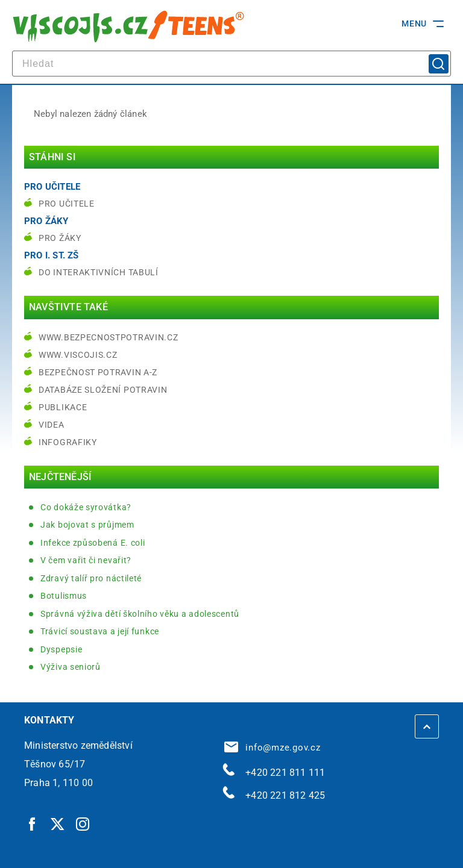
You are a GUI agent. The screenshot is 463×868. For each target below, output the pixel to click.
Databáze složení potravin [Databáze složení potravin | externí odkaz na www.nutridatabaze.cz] (103, 390)
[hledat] (231, 64)
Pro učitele (67, 204)
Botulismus (64, 596)
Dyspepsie (61, 649)
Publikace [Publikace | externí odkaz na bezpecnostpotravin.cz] (63, 407)
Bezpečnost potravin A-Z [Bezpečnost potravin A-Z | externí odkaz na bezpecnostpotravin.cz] (98, 372)
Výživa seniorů (71, 667)
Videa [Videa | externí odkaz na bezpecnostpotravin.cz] (52, 425)
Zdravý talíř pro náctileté (91, 578)
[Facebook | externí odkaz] (33, 823)
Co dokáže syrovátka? (86, 507)
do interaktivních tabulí (99, 272)
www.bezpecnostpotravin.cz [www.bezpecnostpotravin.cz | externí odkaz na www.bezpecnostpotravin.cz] (109, 337)
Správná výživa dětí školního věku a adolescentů (140, 614)
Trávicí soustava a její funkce (100, 631)
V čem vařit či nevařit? (86, 560)
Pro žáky (60, 238)
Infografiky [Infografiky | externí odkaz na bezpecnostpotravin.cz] (68, 442)
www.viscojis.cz (78, 355)
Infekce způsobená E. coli (93, 543)
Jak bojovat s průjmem (87, 525)
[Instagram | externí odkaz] (83, 823)
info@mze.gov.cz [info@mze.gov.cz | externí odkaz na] (272, 748)
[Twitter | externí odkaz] (58, 823)
